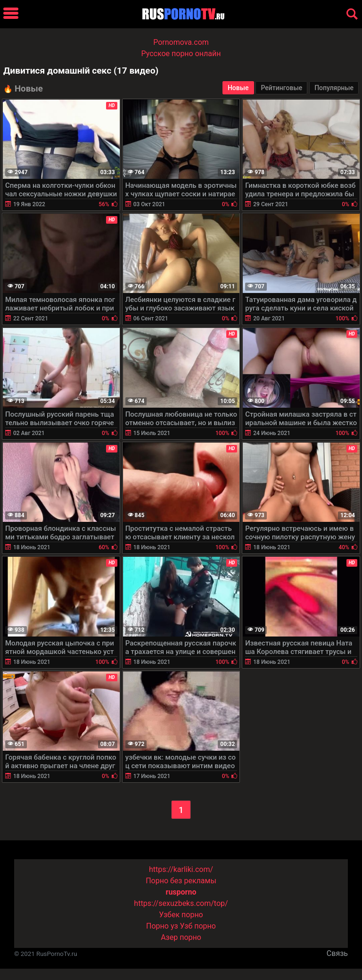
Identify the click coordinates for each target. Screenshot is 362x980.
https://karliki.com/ (181, 869)
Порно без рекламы (181, 881)
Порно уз (162, 926)
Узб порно (198, 926)
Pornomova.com (181, 42)
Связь (337, 953)
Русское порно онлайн (181, 54)
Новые (238, 88)
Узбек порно (181, 915)
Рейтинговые (281, 88)
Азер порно (181, 937)
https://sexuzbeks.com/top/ (181, 903)
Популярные (334, 88)
